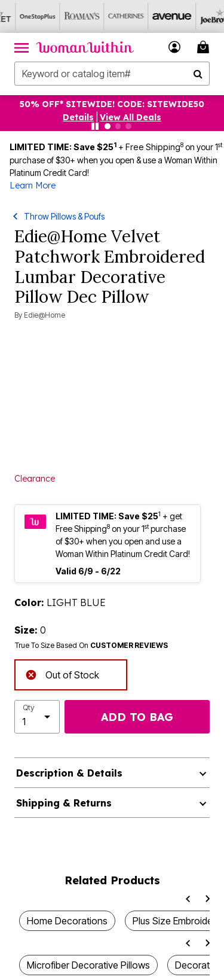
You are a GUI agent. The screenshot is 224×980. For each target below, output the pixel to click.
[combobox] (112, 74)
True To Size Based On (91, 646)
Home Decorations (67, 921)
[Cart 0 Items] (205, 47)
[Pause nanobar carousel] (95, 126)
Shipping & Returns (64, 803)
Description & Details (69, 773)
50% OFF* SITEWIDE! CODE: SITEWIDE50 (112, 104)
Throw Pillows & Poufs (64, 216)
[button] (175, 47)
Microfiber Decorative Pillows (88, 965)
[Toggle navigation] (22, 47)
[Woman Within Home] (85, 47)
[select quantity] (37, 717)
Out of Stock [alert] (62, 674)
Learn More (33, 185)
